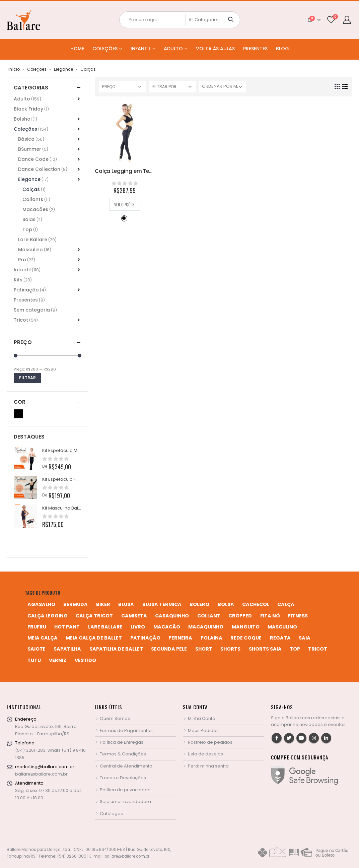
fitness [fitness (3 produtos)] (298, 616)
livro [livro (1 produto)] (138, 627)
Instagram (314, 738)
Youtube (301, 738)
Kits (18, 280)
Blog (282, 49)
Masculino (30, 250)
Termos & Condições (123, 754)
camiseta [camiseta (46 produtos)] (134, 616)
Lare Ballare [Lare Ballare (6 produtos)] (105, 627)
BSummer (30, 149)
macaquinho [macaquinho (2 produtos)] (206, 627)
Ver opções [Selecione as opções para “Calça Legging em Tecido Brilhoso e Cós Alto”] (124, 205)
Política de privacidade (125, 790)
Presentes (255, 49)
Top (27, 229)
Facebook (277, 738)
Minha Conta (202, 718)
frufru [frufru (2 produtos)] (37, 627)
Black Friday (28, 109)
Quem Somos (115, 718)
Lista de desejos (205, 754)
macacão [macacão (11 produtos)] (167, 627)
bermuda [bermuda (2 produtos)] (76, 604)
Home (77, 49)
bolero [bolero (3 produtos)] (199, 604)
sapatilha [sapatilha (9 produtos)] (67, 649)
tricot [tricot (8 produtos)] (318, 649)
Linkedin (326, 738)
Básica (26, 139)
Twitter (289, 738)
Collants (33, 199)
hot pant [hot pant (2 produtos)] (67, 627)
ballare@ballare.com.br (41, 774)
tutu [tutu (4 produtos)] (34, 660)
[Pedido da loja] (223, 87)
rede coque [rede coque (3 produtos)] (246, 638)
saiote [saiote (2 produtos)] (37, 649)
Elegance (63, 69)
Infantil (141, 49)
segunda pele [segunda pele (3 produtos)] (169, 649)
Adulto (173, 49)
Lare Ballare (33, 240)
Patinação (26, 290)
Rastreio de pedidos (210, 742)
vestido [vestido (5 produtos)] (85, 660)
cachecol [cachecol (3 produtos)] (256, 604)
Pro (22, 260)
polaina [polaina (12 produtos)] (211, 638)
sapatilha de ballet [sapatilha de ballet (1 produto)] (116, 649)
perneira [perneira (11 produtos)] (180, 638)
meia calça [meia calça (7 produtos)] (43, 638)
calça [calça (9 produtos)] (286, 604)
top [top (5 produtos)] (295, 649)
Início (14, 69)
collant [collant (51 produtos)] (209, 616)
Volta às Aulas (215, 49)
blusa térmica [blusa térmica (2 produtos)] (162, 604)
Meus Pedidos (203, 730)
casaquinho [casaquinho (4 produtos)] (172, 616)
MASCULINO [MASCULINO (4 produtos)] (282, 627)
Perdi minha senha (208, 766)
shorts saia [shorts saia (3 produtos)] (265, 649)
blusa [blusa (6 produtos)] (126, 604)
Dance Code (33, 159)
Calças (31, 189)
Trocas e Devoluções (123, 778)
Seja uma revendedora (125, 802)
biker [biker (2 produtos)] (103, 604)
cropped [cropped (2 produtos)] (240, 616)
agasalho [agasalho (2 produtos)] (41, 604)
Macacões (35, 209)
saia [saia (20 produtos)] (305, 638)
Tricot (21, 320)
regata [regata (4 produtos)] (280, 638)
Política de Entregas (122, 742)
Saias (29, 219)
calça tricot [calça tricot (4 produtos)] (94, 616)
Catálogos (111, 814)
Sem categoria (32, 310)
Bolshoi (23, 119)
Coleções (105, 49)
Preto (124, 218)
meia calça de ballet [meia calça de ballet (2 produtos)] (94, 638)
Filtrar (27, 378)
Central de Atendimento (126, 766)
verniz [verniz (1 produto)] (58, 660)
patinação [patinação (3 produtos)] (145, 638)
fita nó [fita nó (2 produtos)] (270, 616)
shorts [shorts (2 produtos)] (230, 649)
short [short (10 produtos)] (204, 649)
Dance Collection (39, 169)
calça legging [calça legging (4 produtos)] (48, 616)
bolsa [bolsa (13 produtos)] (226, 604)
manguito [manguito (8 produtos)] (246, 627)
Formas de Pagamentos (126, 730)
